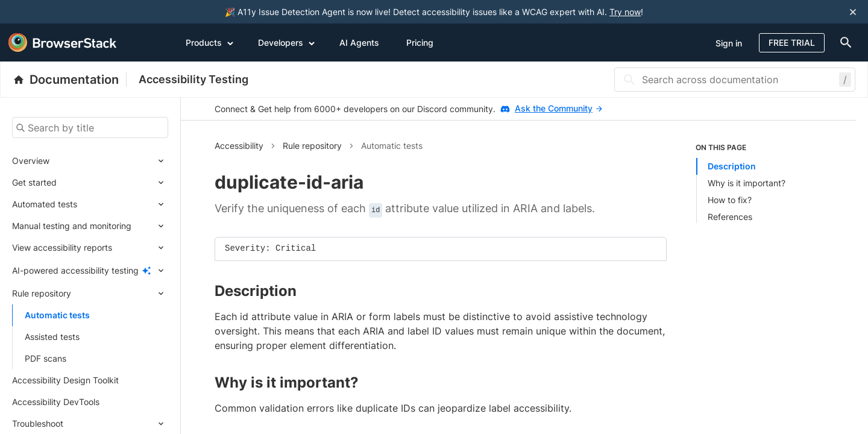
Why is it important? (747, 183)
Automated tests (45, 204)
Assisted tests (52, 337)
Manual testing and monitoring (72, 226)
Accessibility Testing (193, 79)
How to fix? (730, 200)
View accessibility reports (62, 247)
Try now (625, 12)
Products (210, 42)
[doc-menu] (843, 42)
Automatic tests (57, 315)
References (730, 217)
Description (732, 166)
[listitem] (759, 183)
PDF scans (46, 358)
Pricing (420, 42)
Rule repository (42, 293)
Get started (34, 182)
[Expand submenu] (109, 161)
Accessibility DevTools (56, 402)
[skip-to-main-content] (49, 12)
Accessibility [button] (239, 146)
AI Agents (359, 42)
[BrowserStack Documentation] (70, 80)
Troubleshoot (38, 423)
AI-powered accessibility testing (75, 270)
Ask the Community (558, 108)
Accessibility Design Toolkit (65, 380)
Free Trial (792, 42)
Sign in (729, 43)
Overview (31, 161)
